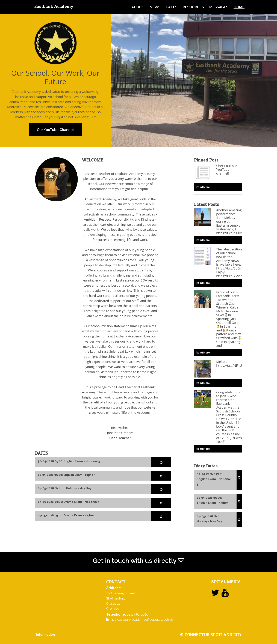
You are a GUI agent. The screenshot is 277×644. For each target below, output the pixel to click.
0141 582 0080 (137, 614)
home (239, 7)
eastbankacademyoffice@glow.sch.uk (145, 620)
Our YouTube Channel (55, 130)
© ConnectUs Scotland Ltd (211, 635)
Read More (203, 187)
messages (219, 7)
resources (193, 7)
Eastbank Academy (54, 6)
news (155, 7)
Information (45, 635)
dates (172, 7)
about (138, 7)
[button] (161, 462)
